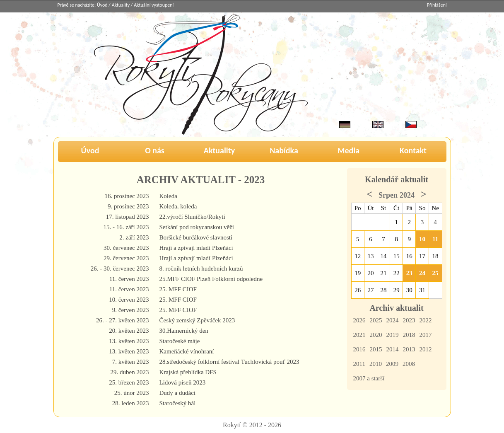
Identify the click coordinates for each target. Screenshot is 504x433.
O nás (155, 150)
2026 (359, 320)
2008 (409, 364)
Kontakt (413, 150)
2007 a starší (369, 378)
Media (348, 150)
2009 (392, 364)
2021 (359, 335)
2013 (409, 349)
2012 (426, 349)
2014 (393, 349)
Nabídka (284, 150)
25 (435, 273)
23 (409, 273)
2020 (376, 335)
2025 (376, 320)
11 (435, 239)
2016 (359, 349)
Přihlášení (437, 5)
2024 (393, 320)
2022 (426, 320)
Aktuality (121, 5)
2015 (376, 349)
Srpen (388, 195)
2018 (409, 335)
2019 (393, 335)
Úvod (102, 5)
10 (422, 239)
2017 (426, 335)
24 (422, 273)
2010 (376, 364)
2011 (359, 364)
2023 (409, 320)
